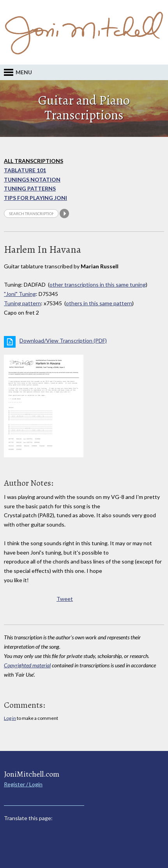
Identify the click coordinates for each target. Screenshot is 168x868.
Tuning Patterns (30, 188)
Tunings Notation (32, 179)
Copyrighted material (27, 665)
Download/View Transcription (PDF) (63, 340)
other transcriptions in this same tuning (98, 284)
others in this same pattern (99, 303)
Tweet (65, 599)
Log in (10, 718)
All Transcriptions (34, 161)
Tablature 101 (25, 170)
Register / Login (23, 784)
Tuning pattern (22, 303)
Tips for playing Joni (35, 198)
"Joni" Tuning (20, 294)
